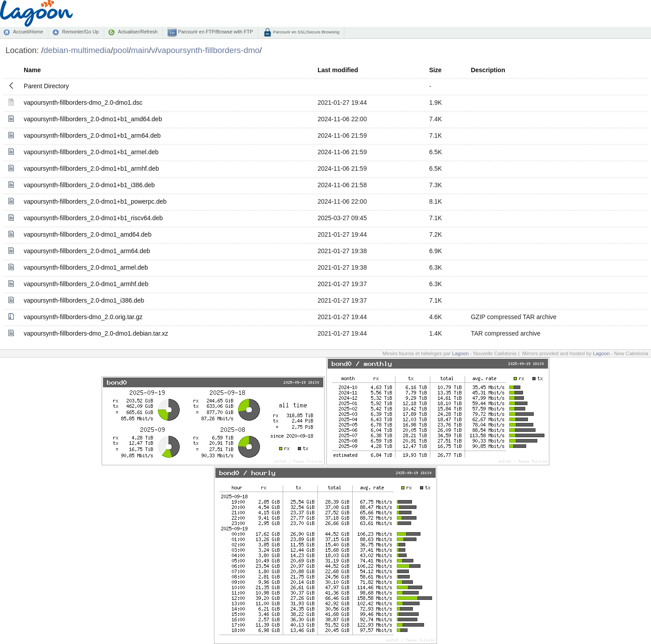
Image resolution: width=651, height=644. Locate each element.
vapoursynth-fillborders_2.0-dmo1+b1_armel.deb (91, 152)
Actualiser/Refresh (138, 32)
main (140, 50)
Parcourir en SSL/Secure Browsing (306, 32)
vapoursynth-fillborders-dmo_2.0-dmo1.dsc (83, 103)
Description (488, 70)
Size (435, 70)
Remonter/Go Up (80, 32)
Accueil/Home (28, 32)
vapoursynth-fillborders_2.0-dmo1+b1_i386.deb (89, 185)
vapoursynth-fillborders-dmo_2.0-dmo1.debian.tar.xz (96, 333)
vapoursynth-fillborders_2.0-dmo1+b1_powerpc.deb (95, 201)
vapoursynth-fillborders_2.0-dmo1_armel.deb (86, 267)
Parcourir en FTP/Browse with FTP (215, 32)
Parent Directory (46, 86)
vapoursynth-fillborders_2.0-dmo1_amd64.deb (87, 234)
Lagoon (461, 353)
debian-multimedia (77, 50)
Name (32, 70)
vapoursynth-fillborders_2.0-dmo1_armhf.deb (86, 284)
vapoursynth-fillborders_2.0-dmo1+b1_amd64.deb (93, 119)
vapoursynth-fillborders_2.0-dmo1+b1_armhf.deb (91, 168)
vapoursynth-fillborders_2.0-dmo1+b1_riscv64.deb (93, 218)
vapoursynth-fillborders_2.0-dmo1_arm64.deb (87, 251)
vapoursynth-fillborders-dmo (208, 50)
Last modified (338, 70)
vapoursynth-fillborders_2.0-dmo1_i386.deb (84, 300)
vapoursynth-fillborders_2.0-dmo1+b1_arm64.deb (92, 135)
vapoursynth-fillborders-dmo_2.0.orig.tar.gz (83, 317)
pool (121, 50)
